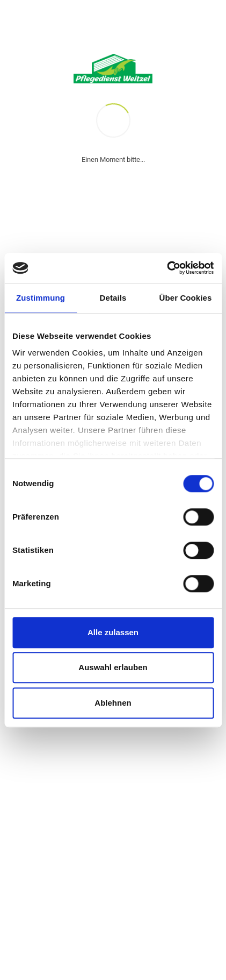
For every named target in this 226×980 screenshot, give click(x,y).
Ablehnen (113, 703)
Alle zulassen (113, 632)
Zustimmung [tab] (41, 298)
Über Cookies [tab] (186, 298)
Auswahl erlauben (113, 667)
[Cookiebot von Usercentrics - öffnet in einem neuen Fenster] (167, 268)
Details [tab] (113, 298)
